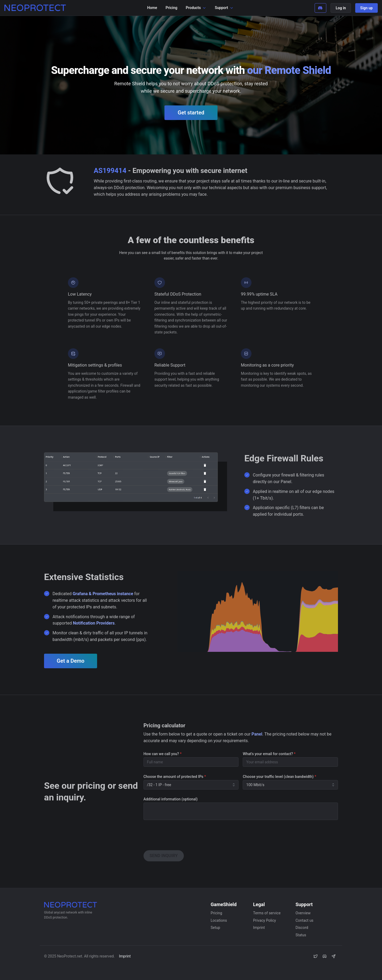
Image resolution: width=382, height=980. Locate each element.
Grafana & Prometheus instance (103, 594)
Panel (257, 734)
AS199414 (110, 171)
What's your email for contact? (269, 754)
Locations (219, 920)
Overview (303, 913)
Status (301, 935)
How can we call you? (163, 754)
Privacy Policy (264, 920)
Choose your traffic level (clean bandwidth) (279, 777)
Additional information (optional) (171, 799)
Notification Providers (94, 623)
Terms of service (267, 913)
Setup (215, 928)
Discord (302, 928)
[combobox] (191, 785)
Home (152, 8)
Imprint (259, 928)
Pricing (171, 8)
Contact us (304, 920)
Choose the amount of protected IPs (175, 777)
